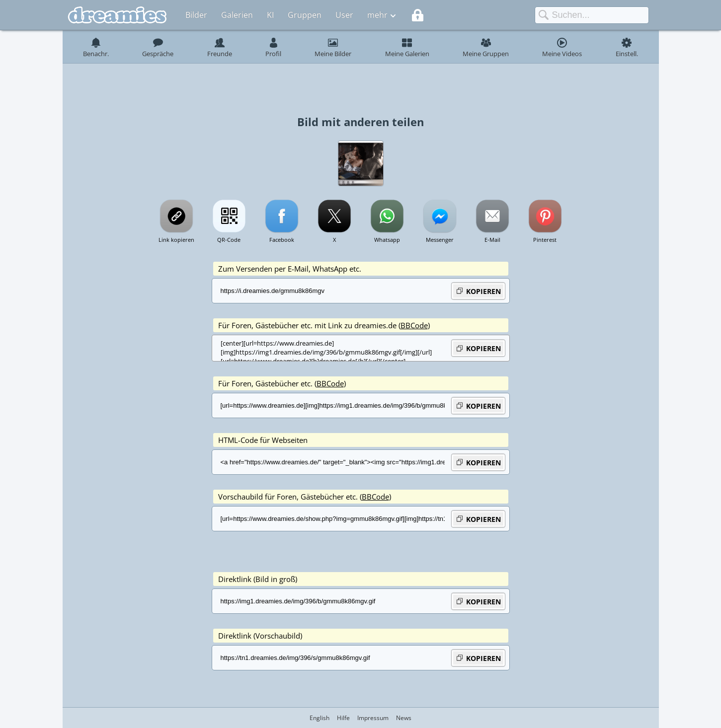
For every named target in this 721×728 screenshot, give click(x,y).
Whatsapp (387, 240)
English (320, 718)
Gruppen (305, 15)
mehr (377, 15)
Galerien (237, 15)
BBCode (414, 325)
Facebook (282, 240)
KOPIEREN (478, 291)
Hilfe (343, 718)
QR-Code (229, 240)
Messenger (440, 240)
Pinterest (545, 240)
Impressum (373, 718)
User (344, 15)
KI (270, 15)
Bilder (196, 15)
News (404, 718)
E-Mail (492, 240)
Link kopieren (176, 240)
